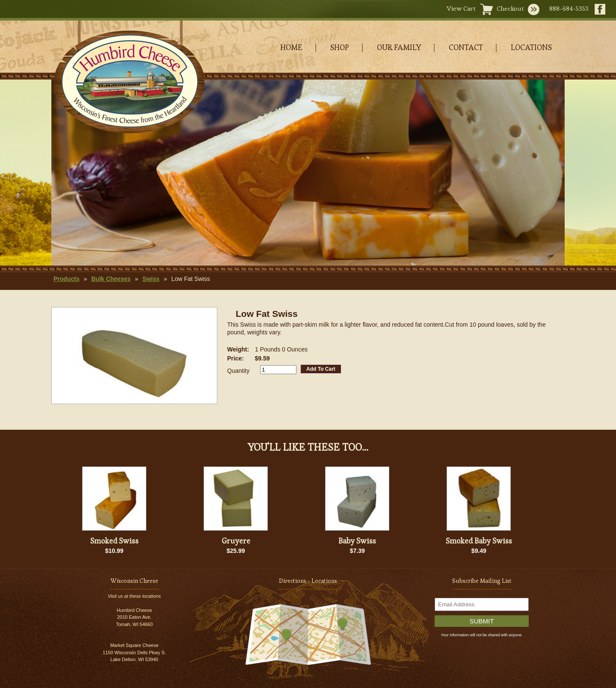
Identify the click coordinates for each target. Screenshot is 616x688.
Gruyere (236, 541)
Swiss (151, 279)
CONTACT (466, 47)
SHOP (340, 47)
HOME (291, 47)
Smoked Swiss (114, 541)
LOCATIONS (531, 47)
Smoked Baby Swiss (479, 541)
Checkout (510, 8)
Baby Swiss (357, 541)
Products (67, 279)
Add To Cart (321, 369)
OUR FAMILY (399, 47)
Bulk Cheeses (111, 279)
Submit (482, 621)
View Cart (461, 8)
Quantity (238, 371)
